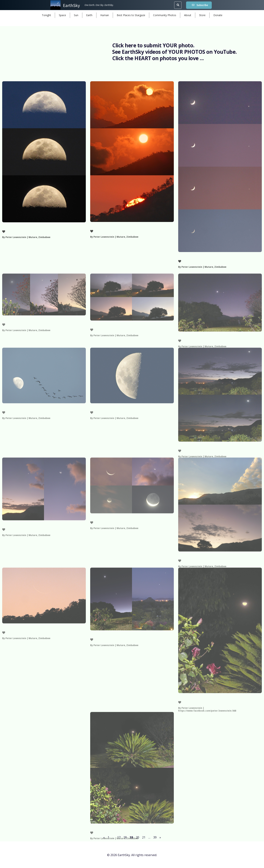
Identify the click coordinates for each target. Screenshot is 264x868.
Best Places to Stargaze (131, 15)
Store (202, 15)
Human (105, 15)
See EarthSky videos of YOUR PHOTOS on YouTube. (175, 52)
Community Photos (165, 15)
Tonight (46, 15)
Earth (89, 15)
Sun (76, 15)
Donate (218, 15)
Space (62, 15)
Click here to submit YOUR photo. (153, 45)
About (188, 15)
